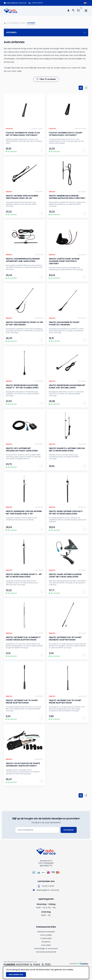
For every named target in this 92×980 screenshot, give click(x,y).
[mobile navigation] (86, 11)
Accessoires (13, 23)
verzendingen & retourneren (46, 948)
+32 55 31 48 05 (36, 3)
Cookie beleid (46, 938)
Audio (23, 23)
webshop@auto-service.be (15, 3)
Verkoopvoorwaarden (46, 932)
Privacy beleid (46, 935)
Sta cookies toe (16, 974)
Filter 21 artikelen (46, 79)
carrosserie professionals (46, 952)
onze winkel (46, 945)
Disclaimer (46, 942)
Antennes (46, 32)
